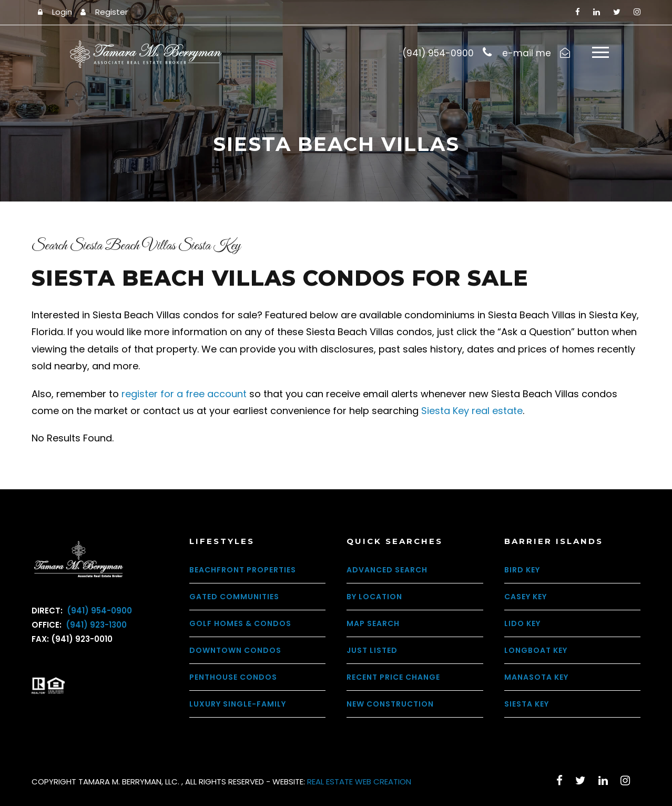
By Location (374, 597)
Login (62, 12)
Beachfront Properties (243, 570)
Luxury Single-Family (238, 704)
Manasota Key (536, 677)
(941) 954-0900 (98, 611)
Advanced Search (387, 570)
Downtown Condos (235, 650)
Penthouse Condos (233, 677)
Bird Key (522, 570)
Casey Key (526, 597)
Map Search (373, 623)
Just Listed (372, 650)
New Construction (390, 704)
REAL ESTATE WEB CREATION (359, 782)
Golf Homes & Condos (240, 623)
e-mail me (527, 53)
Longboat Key (536, 650)
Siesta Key (527, 704)
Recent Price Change (393, 677)
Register (111, 12)
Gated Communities (234, 597)
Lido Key (522, 623)
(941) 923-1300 (95, 625)
